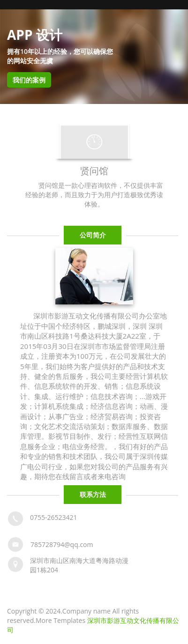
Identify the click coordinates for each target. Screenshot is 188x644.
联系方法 (93, 494)
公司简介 (93, 235)
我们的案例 (29, 80)
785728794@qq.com (62, 544)
